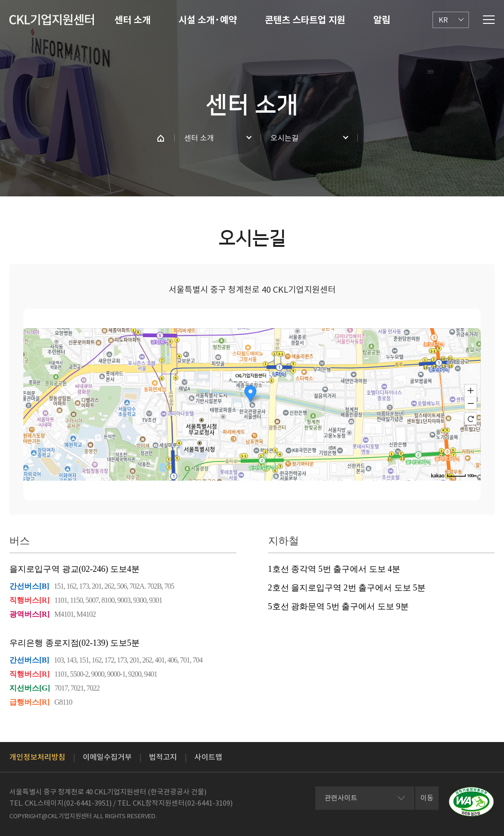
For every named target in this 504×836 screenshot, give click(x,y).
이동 (427, 798)
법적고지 (163, 757)
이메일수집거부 (107, 757)
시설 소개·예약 (208, 20)
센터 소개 (132, 20)
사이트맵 (208, 757)
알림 (382, 20)
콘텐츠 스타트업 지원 (305, 20)
